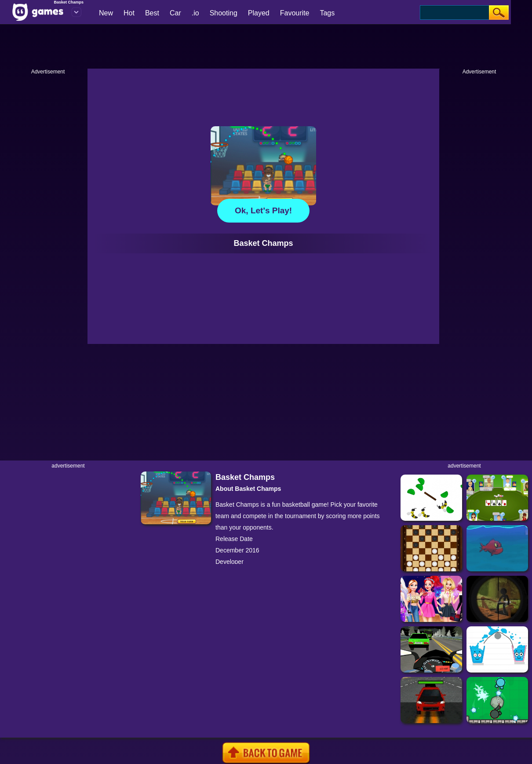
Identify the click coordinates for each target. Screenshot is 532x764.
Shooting (224, 13)
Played (259, 13)
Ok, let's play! (263, 210)
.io (195, 13)
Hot (129, 13)
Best (152, 13)
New (106, 13)
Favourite (295, 13)
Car (175, 13)
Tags (327, 13)
